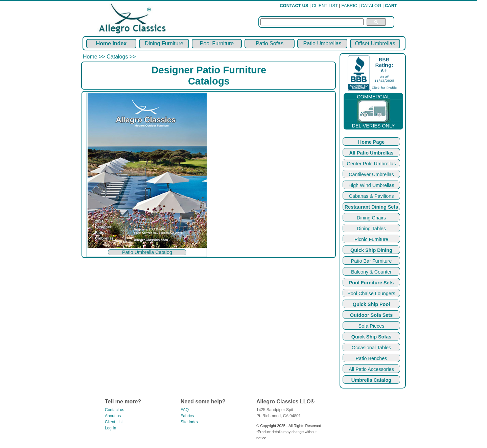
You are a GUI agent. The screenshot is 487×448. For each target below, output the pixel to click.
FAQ (185, 410)
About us (113, 416)
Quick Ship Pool (371, 304)
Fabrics (187, 416)
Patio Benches (372, 358)
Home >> (95, 57)
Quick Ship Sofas (371, 337)
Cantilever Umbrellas (371, 174)
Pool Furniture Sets (372, 283)
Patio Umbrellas (322, 43)
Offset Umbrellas (375, 43)
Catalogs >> (121, 57)
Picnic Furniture (371, 239)
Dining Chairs (371, 218)
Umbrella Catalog (371, 380)
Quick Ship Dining (371, 250)
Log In (110, 428)
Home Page (371, 142)
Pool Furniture (217, 43)
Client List (114, 422)
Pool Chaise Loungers (371, 293)
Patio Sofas (270, 43)
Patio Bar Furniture (372, 261)
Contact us (114, 410)
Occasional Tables (372, 348)
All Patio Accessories (371, 369)
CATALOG (371, 6)
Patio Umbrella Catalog (147, 252)
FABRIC (350, 6)
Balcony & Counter (371, 272)
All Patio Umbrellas (371, 153)
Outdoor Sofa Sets (371, 315)
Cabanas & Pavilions (372, 196)
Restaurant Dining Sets (371, 207)
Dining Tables (371, 229)
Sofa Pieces (372, 326)
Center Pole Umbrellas (372, 164)
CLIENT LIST (325, 6)
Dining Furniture (164, 43)
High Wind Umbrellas (371, 185)
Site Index (190, 422)
